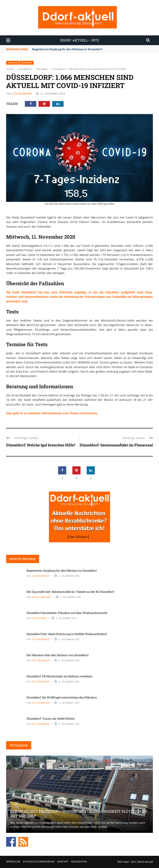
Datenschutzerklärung (39, 862)
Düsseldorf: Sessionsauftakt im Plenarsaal (116, 445)
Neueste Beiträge (23, 559)
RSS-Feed (123, 862)
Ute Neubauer (22, 94)
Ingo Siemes (39, 618)
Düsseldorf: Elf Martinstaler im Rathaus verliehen (59, 676)
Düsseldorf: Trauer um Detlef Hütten (51, 718)
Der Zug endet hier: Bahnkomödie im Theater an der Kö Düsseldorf (70, 592)
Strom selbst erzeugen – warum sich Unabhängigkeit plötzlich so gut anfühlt (79, 814)
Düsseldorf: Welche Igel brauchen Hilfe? (41, 445)
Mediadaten (79, 862)
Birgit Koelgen (41, 597)
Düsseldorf (26, 63)
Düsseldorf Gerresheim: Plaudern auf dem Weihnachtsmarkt (67, 613)
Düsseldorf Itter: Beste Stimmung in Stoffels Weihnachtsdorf (67, 634)
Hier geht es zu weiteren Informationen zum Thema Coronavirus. (52, 413)
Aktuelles (12, 63)
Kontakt (63, 862)
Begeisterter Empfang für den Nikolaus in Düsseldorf (67, 49)
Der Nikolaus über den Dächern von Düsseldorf (57, 655)
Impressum (13, 862)
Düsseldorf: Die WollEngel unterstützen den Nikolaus (62, 697)
